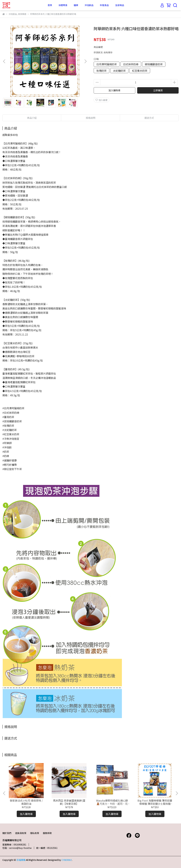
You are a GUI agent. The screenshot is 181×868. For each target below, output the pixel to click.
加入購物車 (114, 90)
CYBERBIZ (67, 860)
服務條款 (47, 833)
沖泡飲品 (89, 5)
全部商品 (120, 5)
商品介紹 (32, 118)
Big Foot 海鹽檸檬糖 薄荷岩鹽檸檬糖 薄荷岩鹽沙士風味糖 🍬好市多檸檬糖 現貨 (155, 802)
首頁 (50, 5)
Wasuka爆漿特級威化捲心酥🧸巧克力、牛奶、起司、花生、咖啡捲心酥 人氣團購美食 (112, 802)
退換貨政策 (21, 833)
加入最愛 (101, 100)
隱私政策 (35, 833)
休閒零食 (63, 5)
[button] (85, 61)
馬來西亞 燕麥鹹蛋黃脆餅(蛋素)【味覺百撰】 (69, 802)
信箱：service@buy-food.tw (17, 848)
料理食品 (104, 5)
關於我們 (7, 833)
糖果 (76, 5)
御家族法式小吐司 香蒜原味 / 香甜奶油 (26, 802)
